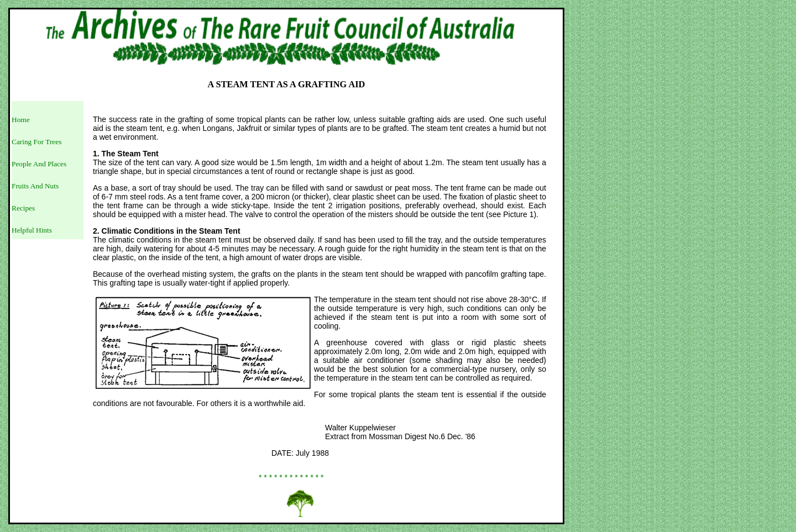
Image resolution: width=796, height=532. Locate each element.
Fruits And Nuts (35, 186)
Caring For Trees (36, 142)
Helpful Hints (32, 230)
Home (21, 120)
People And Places (39, 164)
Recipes (23, 208)
